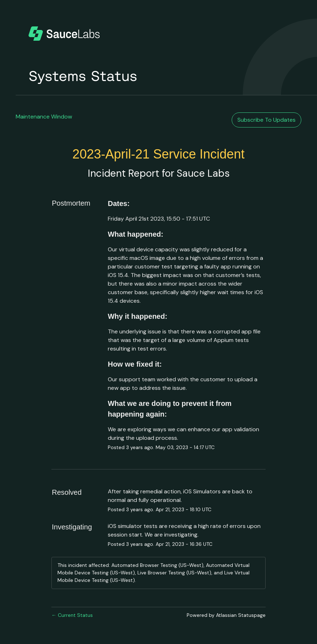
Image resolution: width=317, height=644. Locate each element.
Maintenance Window (44, 117)
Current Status (72, 615)
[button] (266, 120)
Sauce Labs (203, 173)
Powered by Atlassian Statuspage (226, 615)
